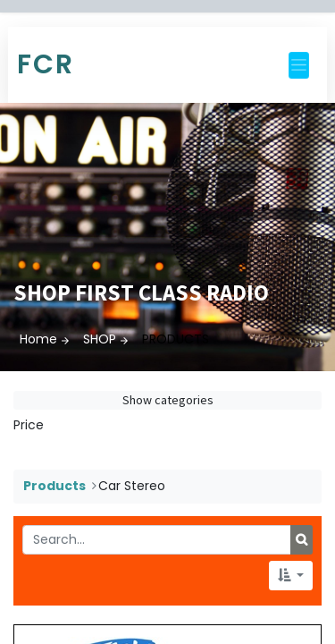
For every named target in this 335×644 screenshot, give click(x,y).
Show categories (168, 400)
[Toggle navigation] (299, 65)
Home (38, 339)
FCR (46, 64)
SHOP (100, 339)
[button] (291, 576)
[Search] (301, 540)
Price (29, 425)
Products (54, 486)
